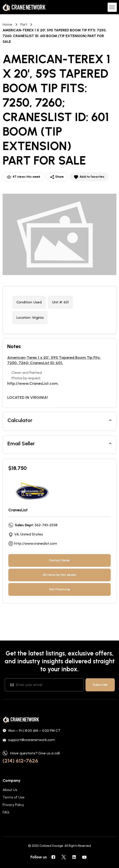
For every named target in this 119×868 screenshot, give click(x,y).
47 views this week (24, 177)
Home (7, 24)
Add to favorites (89, 177)
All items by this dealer (60, 575)
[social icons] (53, 857)
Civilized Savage (51, 846)
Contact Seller (59, 560)
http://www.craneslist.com (36, 543)
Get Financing (59, 589)
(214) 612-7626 (20, 761)
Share (57, 177)
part (24, 24)
